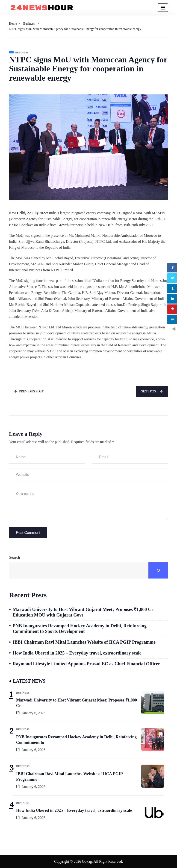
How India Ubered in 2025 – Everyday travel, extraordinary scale (77, 653)
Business (29, 24)
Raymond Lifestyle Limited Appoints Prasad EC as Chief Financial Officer (86, 664)
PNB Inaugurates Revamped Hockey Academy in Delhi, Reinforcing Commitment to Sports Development (80, 628)
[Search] (158, 570)
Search (15, 557)
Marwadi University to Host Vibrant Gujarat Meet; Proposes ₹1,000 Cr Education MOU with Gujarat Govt (83, 612)
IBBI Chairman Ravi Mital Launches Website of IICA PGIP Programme (84, 642)
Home (13, 24)
